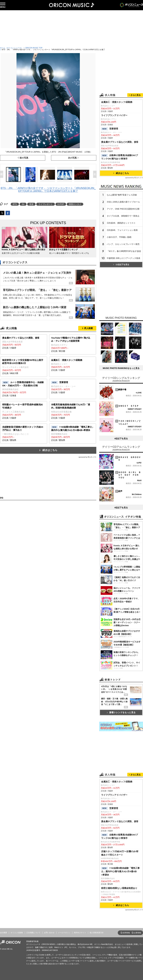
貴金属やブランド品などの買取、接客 (120, 142)
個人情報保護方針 (97, 933)
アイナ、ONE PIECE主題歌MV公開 (123, 209)
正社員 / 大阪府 (24, 343)
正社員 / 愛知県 (24, 433)
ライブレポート (46, 204)
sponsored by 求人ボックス (87, 457)
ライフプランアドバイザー (114, 115)
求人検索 (88, 328)
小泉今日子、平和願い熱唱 (119, 237)
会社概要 (4, 933)
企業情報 (137, 933)
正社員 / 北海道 (24, 389)
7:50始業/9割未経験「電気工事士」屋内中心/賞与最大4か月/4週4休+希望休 (120, 871)
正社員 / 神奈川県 (24, 366)
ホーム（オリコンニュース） (11, 48)
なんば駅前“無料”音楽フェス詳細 (122, 195)
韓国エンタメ (75, 204)
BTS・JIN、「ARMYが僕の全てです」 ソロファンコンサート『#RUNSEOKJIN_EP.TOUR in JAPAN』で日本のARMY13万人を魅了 (48, 190)
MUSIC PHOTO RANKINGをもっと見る (121, 368)
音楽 (31, 204)
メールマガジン (64, 933)
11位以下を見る (121, 265)
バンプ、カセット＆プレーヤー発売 (123, 244)
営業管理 (110, 129)
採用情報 (126, 933)
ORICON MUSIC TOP (34, 48)
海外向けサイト (80, 933)
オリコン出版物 (17, 933)
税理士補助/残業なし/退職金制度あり (119, 888)
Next (95, 174)
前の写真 (24, 158)
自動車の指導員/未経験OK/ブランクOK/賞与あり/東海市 (120, 157)
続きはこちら (50, 450)
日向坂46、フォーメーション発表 (122, 230)
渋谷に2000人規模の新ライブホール (123, 202)
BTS (15, 204)
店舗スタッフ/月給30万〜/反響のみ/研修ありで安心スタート (120, 853)
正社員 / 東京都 (73, 344)
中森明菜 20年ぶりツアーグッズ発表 (124, 258)
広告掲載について (33, 933)
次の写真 (72, 158)
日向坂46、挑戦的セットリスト (121, 223)
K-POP (61, 204)
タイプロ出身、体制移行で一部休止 (123, 216)
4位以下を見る (121, 439)
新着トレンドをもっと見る (121, 712)
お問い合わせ (49, 933)
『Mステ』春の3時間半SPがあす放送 (124, 251)
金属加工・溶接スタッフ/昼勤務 (117, 102)
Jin (23, 204)
